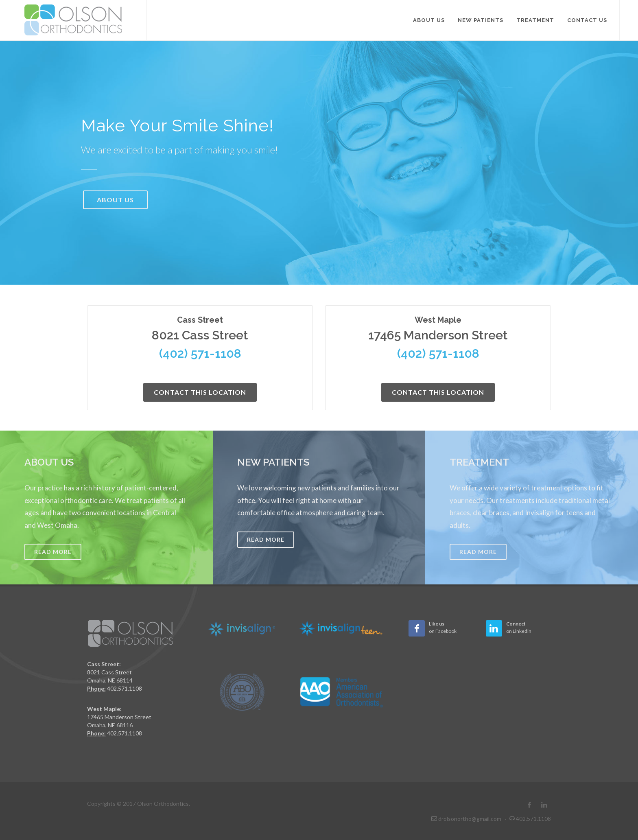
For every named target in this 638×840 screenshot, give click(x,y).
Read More (53, 552)
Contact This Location (200, 392)
